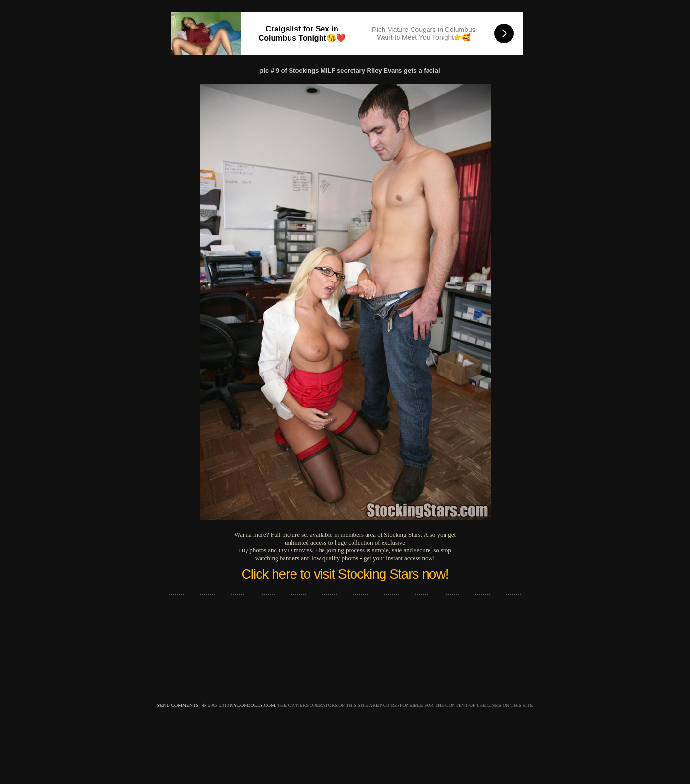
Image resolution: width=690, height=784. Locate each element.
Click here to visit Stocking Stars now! (345, 574)
